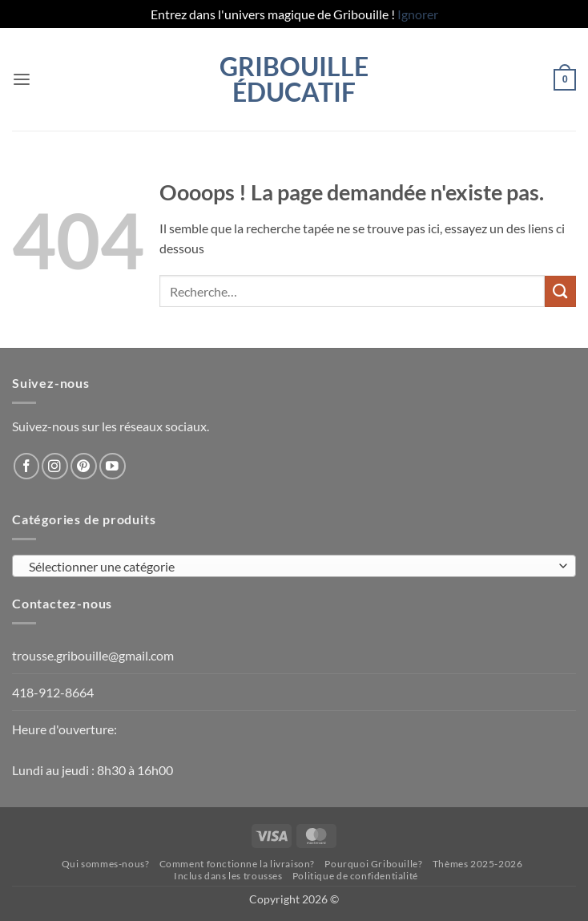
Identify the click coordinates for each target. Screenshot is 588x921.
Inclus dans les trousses (228, 876)
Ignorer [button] (418, 14)
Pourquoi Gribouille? (373, 864)
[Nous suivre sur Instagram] (55, 466)
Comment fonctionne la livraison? (237, 864)
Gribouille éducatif (294, 79)
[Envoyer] (560, 291)
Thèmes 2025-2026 (478, 864)
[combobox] (294, 566)
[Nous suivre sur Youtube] (113, 466)
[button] (22, 80)
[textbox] (290, 567)
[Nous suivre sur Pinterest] (84, 466)
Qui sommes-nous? (106, 864)
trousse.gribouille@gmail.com (93, 655)
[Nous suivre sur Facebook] (27, 466)
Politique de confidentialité (355, 876)
